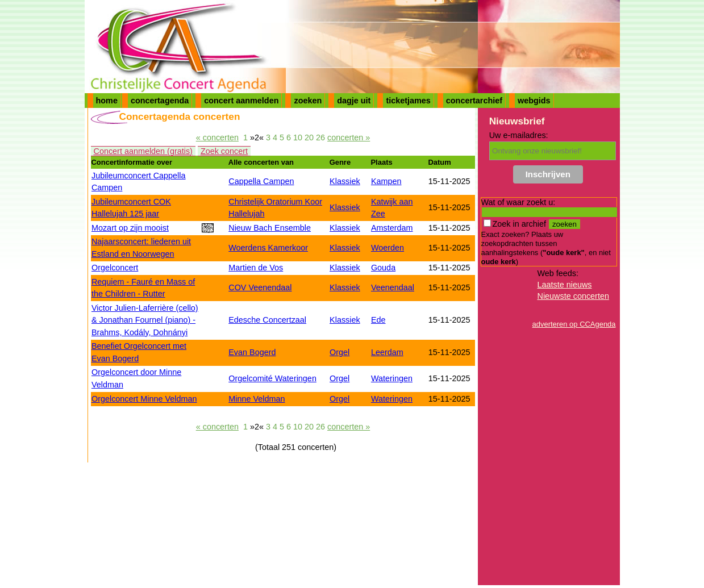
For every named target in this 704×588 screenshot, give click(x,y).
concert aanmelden (241, 101)
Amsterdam (392, 228)
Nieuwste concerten (573, 296)
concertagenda (160, 101)
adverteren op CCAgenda (574, 324)
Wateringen (392, 378)
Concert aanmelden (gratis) (143, 151)
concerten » (349, 137)
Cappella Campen (261, 181)
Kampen (386, 181)
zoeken (308, 101)
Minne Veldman (257, 399)
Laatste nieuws (565, 285)
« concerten (217, 137)
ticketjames (408, 101)
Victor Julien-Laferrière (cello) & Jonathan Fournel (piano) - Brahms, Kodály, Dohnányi (145, 320)
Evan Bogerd (252, 352)
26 (320, 137)
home (107, 101)
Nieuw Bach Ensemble (270, 228)
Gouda (383, 268)
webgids (534, 101)
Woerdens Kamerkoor (268, 248)
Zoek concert (224, 151)
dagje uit (354, 101)
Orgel (339, 352)
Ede (378, 320)
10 (298, 137)
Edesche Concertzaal (267, 320)
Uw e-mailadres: (519, 135)
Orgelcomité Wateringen (272, 378)
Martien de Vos (256, 268)
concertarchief (474, 101)
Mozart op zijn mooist (130, 228)
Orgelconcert (115, 268)
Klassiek (345, 181)
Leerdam (387, 352)
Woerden (388, 248)
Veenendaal (393, 287)
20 (309, 137)
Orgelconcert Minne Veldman (144, 399)
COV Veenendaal (260, 287)
